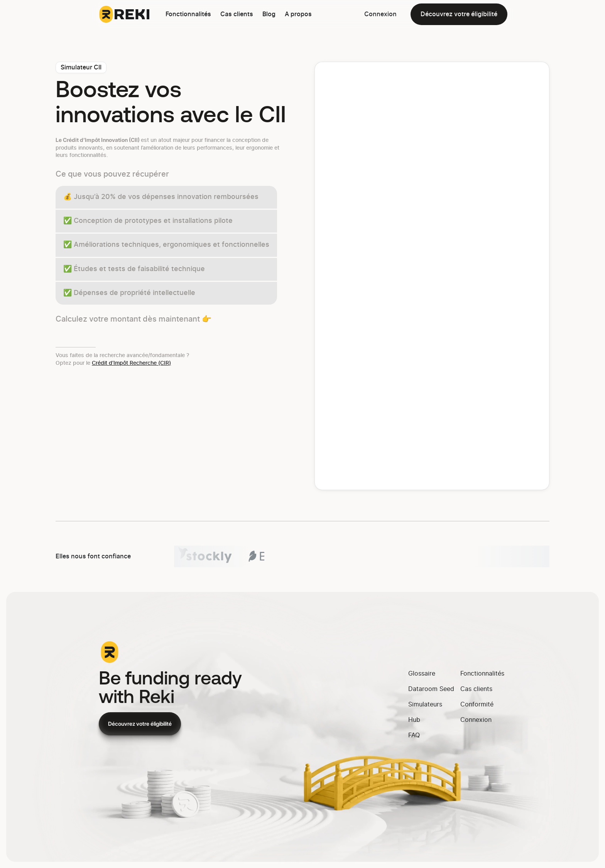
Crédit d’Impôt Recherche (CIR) (131, 363)
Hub (414, 720)
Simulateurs (425, 705)
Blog (269, 14)
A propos (298, 14)
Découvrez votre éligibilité (459, 14)
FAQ (414, 735)
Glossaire (422, 674)
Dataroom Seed (431, 689)
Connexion (380, 14)
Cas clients (237, 14)
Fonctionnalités (188, 14)
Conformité (477, 705)
